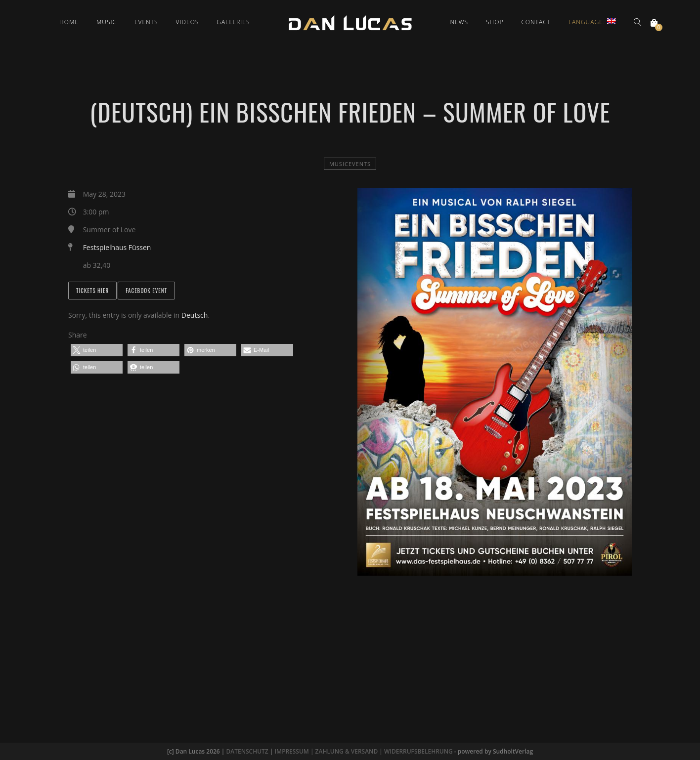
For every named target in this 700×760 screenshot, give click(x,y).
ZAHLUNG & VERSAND (346, 751)
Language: (592, 22)
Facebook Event (146, 291)
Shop (495, 22)
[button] (97, 350)
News (459, 22)
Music (107, 22)
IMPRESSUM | (295, 751)
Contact (536, 22)
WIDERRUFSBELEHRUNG (418, 751)
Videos (188, 22)
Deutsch (195, 315)
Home (69, 22)
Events (146, 22)
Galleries (233, 22)
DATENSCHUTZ (247, 751)
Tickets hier (92, 291)
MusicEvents (350, 164)
